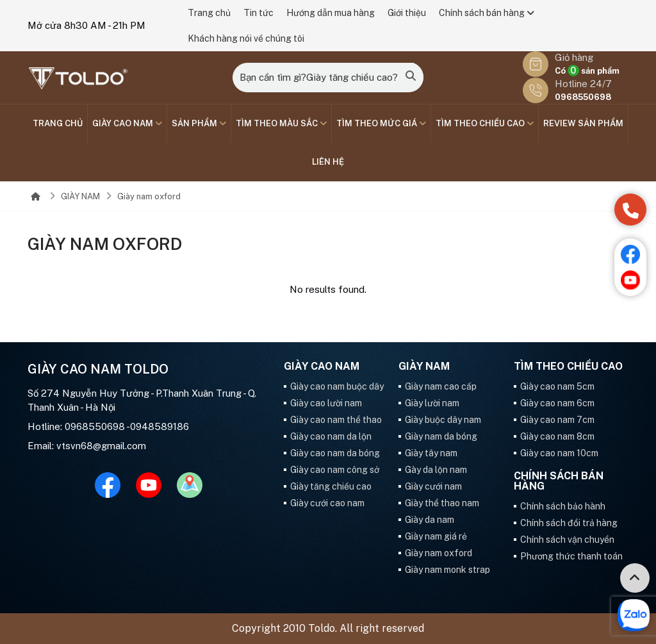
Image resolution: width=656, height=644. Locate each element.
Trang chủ (209, 13)
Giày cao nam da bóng (335, 453)
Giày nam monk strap (447, 570)
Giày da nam (430, 520)
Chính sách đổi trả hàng (569, 523)
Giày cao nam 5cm (557, 386)
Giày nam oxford (149, 196)
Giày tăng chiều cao (331, 486)
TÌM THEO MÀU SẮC (281, 123)
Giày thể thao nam (442, 503)
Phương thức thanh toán (571, 556)
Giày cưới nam (433, 486)
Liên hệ (328, 162)
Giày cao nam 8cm (557, 436)
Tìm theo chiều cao (485, 123)
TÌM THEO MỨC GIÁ (381, 123)
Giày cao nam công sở (335, 470)
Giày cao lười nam (326, 403)
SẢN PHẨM (199, 123)
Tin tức (258, 13)
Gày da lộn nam (436, 470)
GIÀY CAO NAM (127, 123)
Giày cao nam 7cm (557, 420)
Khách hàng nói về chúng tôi (246, 38)
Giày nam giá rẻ (436, 536)
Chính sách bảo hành (563, 506)
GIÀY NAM (80, 196)
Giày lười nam (432, 403)
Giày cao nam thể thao (336, 420)
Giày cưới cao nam (327, 503)
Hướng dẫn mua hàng (331, 13)
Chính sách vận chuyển (567, 540)
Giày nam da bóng (441, 436)
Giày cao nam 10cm (559, 453)
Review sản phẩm (583, 123)
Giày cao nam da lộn (331, 436)
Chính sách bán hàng (487, 13)
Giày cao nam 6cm (557, 403)
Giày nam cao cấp (441, 386)
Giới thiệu (407, 13)
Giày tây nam (431, 453)
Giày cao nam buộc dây (337, 386)
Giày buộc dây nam (443, 420)
